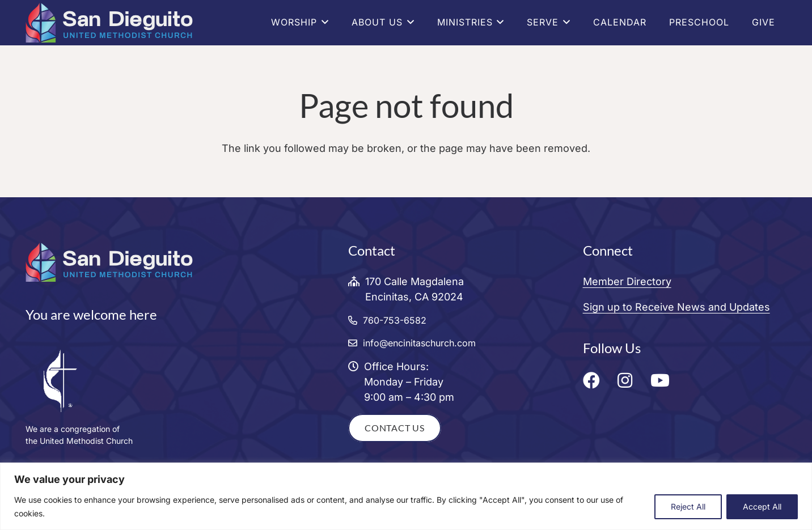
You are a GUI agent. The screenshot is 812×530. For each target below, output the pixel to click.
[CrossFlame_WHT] (172, 380)
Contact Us (395, 428)
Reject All (688, 506)
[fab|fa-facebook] (594, 380)
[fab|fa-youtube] (663, 380)
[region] (406, 496)
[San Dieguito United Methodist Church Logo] (109, 23)
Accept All (762, 506)
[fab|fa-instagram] (628, 380)
